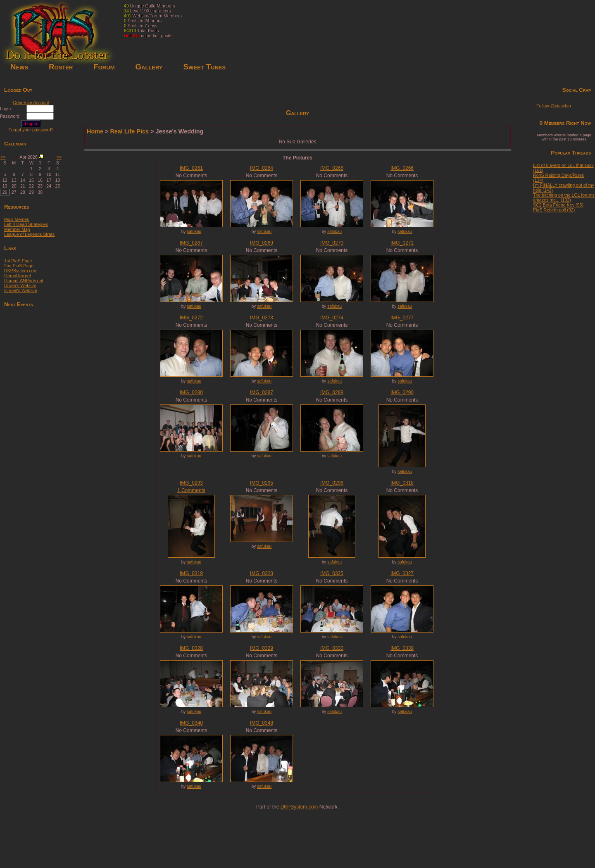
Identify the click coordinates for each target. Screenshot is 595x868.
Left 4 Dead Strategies (26, 224)
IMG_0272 (191, 318)
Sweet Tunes (205, 67)
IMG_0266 (402, 168)
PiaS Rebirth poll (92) (554, 210)
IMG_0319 (191, 573)
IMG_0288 (332, 392)
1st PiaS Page (18, 261)
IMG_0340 (191, 723)
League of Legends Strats (29, 234)
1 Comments (191, 490)
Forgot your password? (31, 130)
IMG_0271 (402, 243)
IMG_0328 (191, 648)
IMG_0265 (332, 168)
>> (59, 157)
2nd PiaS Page (19, 266)
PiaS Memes (17, 219)
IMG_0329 (262, 648)
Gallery (149, 67)
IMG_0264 (262, 168)
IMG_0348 (262, 723)
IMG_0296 (332, 483)
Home (95, 131)
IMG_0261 (191, 168)
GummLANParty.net (24, 281)
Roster (61, 67)
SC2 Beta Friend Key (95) (558, 205)
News (19, 67)
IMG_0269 (262, 243)
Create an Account (31, 102)
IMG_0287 (262, 392)
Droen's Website (20, 285)
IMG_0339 (402, 648)
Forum (104, 67)
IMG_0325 (332, 573)
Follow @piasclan (554, 106)
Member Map (17, 229)
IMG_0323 (262, 573)
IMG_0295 (262, 483)
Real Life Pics (129, 131)
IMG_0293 (191, 483)
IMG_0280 (191, 392)
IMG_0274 (332, 318)
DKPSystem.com (21, 271)
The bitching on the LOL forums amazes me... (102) (564, 197)
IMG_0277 (402, 318)
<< (3, 157)
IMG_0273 (262, 318)
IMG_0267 (191, 243)
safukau (194, 232)
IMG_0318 (402, 483)
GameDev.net (18, 276)
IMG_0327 (402, 573)
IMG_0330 (332, 648)
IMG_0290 (402, 392)
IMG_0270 (332, 243)
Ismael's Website (21, 290)
